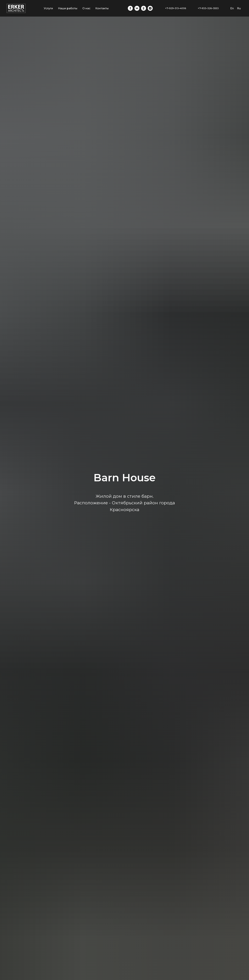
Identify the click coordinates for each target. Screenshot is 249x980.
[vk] (137, 8)
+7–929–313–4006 (176, 8)
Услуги (48, 8)
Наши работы (68, 8)
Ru (239, 8)
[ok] (144, 8)
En (232, 8)
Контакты (102, 8)
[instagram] (150, 8)
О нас (86, 8)
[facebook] (130, 8)
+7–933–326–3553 (208, 8)
